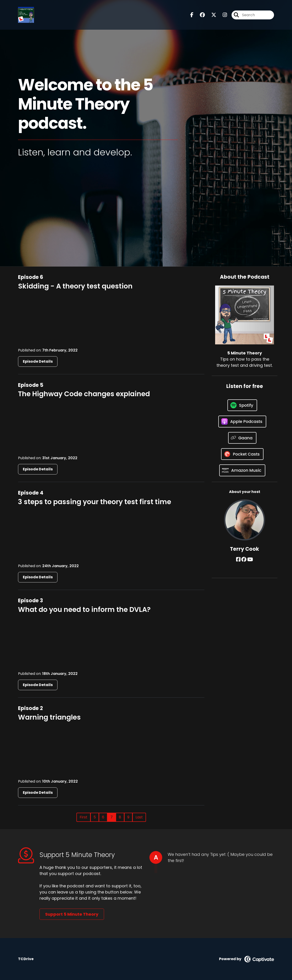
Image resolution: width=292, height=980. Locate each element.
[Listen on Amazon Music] (242, 470)
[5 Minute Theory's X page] (211, 15)
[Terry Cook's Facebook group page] (244, 559)
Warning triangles (49, 717)
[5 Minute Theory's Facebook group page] (200, 15)
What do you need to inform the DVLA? (84, 610)
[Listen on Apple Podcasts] (242, 422)
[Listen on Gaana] (242, 438)
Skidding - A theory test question (75, 286)
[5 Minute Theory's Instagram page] (222, 15)
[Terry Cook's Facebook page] (238, 559)
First (83, 817)
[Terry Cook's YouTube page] (250, 559)
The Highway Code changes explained (84, 394)
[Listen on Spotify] (242, 405)
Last (139, 817)
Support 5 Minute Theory (72, 914)
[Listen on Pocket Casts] (242, 454)
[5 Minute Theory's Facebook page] (192, 15)
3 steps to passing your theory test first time (95, 502)
